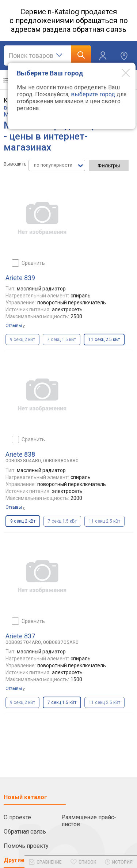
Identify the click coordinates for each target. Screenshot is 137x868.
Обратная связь (25, 832)
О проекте (17, 817)
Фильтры (109, 165)
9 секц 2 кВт (22, 340)
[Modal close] (120, 73)
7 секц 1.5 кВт (62, 340)
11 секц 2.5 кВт (104, 521)
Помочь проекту (26, 846)
